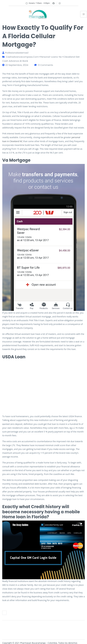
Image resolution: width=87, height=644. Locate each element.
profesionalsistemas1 (17, 53)
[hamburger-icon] (84, 14)
